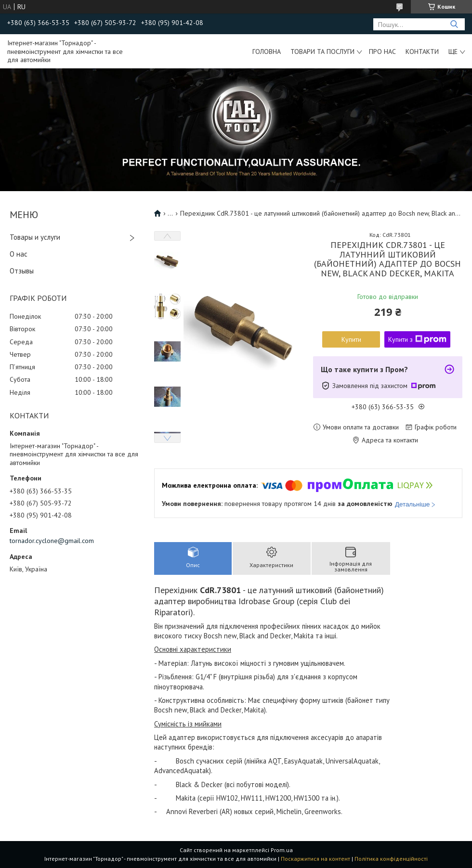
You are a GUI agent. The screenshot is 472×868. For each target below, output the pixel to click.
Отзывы (22, 271)
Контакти (422, 52)
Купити (351, 339)
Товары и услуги (35, 237)
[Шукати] (454, 24)
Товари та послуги (322, 52)
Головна (267, 52)
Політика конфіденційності (391, 859)
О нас (19, 254)
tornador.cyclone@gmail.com (52, 541)
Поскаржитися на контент (315, 859)
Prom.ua (282, 850)
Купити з (417, 339)
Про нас (382, 52)
